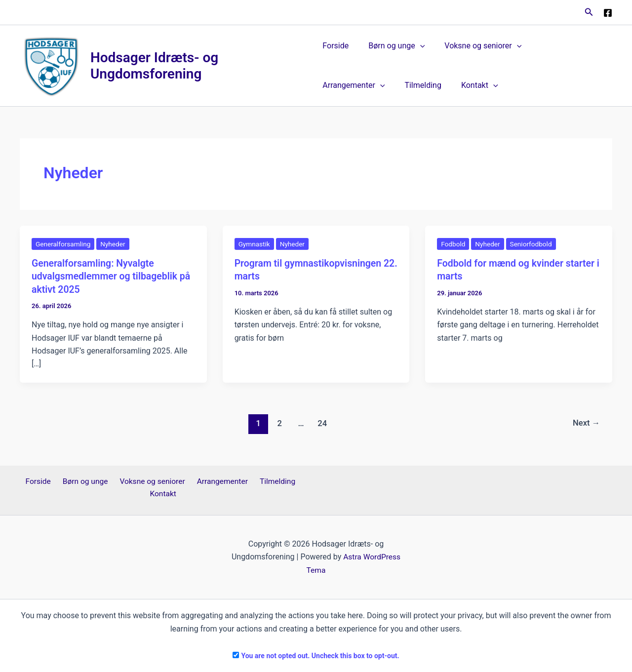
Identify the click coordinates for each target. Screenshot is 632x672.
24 (322, 423)
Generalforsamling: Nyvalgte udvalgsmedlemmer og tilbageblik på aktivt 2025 (107, 277)
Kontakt (394, 86)
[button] (589, 12)
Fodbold (454, 244)
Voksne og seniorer (475, 46)
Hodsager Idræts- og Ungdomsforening (155, 66)
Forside (336, 46)
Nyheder (115, 244)
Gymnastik (255, 244)
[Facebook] (608, 13)
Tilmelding (341, 86)
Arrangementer (560, 46)
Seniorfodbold (533, 244)
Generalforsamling (64, 244)
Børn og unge (393, 46)
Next (586, 423)
